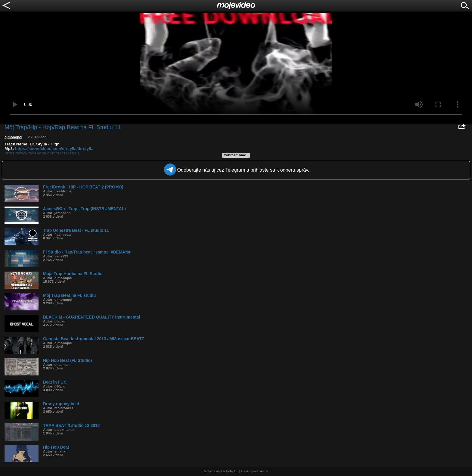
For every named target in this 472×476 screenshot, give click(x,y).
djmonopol (13, 137)
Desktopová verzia (255, 471)
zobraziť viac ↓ (237, 155)
